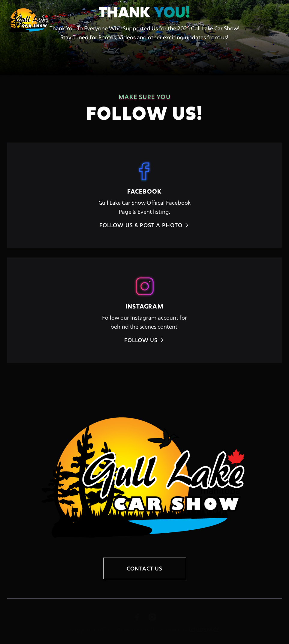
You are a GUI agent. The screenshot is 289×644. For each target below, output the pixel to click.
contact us (145, 568)
